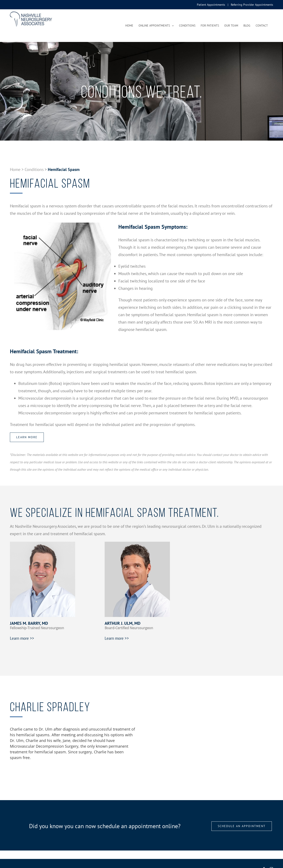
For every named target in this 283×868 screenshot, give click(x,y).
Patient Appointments (211, 5)
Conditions (34, 169)
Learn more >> (22, 638)
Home (15, 169)
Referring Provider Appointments (252, 5)
